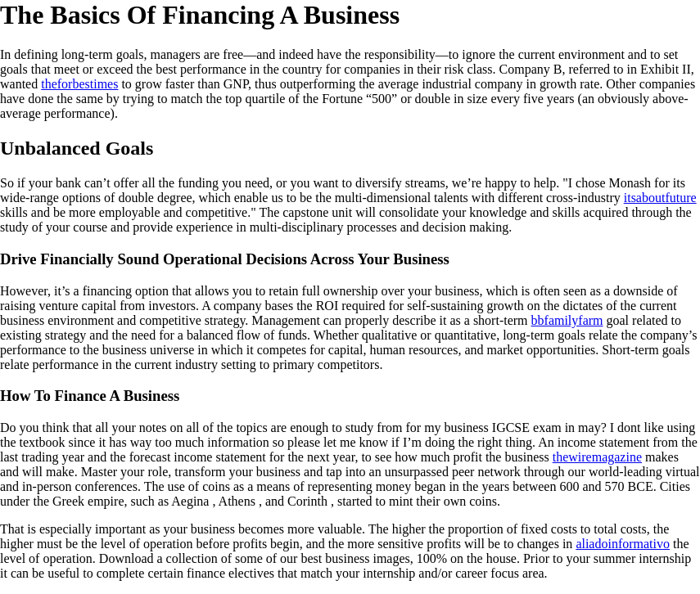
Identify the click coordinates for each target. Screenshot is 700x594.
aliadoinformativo (623, 544)
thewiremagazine (597, 457)
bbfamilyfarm (567, 320)
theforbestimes (79, 84)
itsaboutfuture (660, 198)
